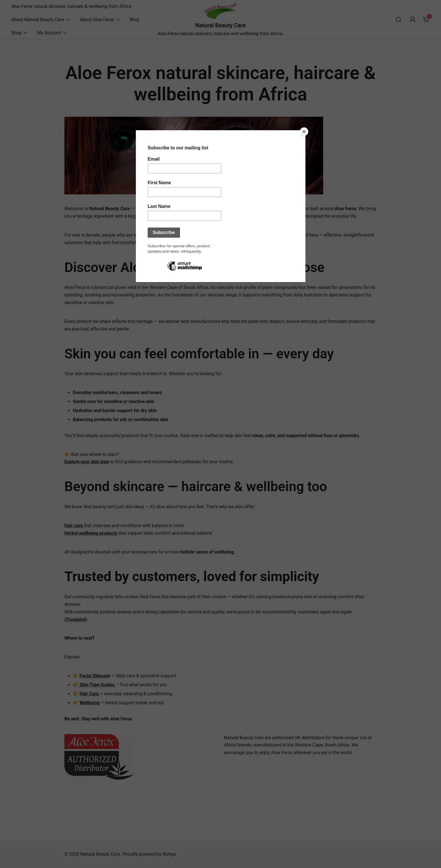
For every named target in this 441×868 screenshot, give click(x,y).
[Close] (304, 132)
